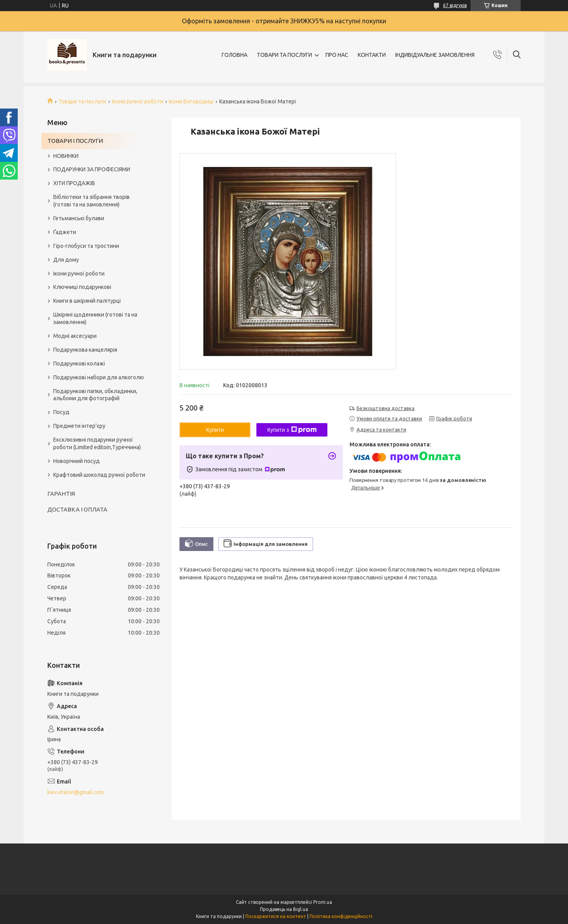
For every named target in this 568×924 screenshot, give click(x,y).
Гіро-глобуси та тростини (86, 246)
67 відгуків (455, 5)
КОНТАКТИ (372, 55)
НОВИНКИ (66, 156)
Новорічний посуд (77, 461)
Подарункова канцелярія (85, 350)
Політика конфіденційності (341, 916)
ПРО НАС (337, 55)
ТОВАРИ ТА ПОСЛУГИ (284, 55)
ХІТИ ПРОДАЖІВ (74, 183)
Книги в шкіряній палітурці (87, 301)
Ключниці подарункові (82, 287)
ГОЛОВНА (234, 55)
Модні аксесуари (75, 336)
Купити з (292, 430)
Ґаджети (65, 232)
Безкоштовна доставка (386, 408)
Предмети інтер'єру (79, 426)
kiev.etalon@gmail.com (76, 792)
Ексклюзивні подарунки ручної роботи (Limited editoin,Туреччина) (97, 443)
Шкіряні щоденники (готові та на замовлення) (95, 318)
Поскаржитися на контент (276, 916)
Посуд (61, 412)
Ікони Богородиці (191, 101)
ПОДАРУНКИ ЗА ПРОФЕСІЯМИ (92, 169)
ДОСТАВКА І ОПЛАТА (77, 509)
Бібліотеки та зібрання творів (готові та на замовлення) (92, 201)
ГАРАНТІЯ (61, 494)
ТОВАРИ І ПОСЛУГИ (75, 141)
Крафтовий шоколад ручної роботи (99, 475)
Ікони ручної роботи (138, 101)
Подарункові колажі (79, 364)
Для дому (66, 260)
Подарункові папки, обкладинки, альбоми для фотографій (95, 395)
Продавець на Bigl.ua (284, 909)
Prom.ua (323, 902)
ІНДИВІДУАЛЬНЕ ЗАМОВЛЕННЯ (435, 55)
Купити (215, 430)
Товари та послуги (82, 101)
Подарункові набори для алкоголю (99, 377)
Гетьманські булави (79, 218)
